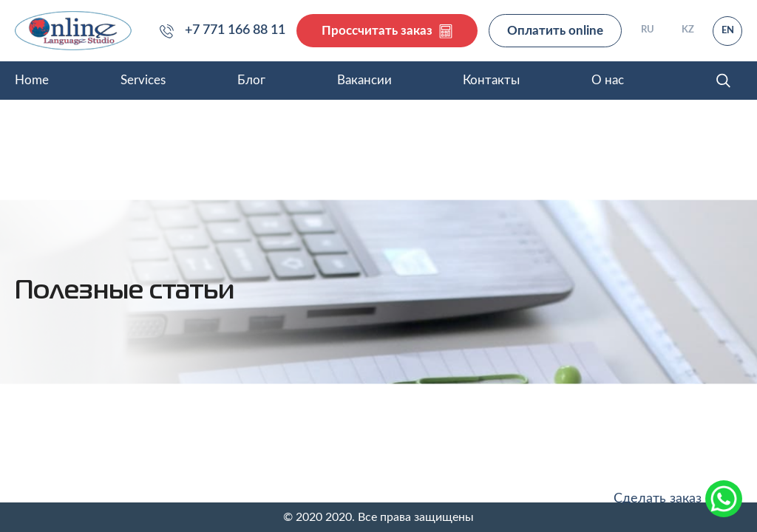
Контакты (491, 80)
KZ (688, 30)
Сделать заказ (678, 499)
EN (728, 31)
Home (32, 80)
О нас (608, 80)
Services (143, 80)
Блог (251, 80)
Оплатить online (555, 31)
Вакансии (364, 80)
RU (648, 30)
